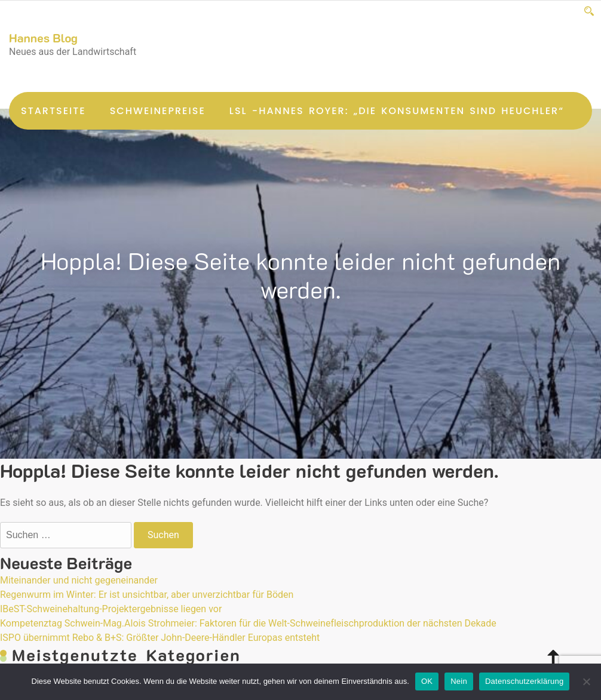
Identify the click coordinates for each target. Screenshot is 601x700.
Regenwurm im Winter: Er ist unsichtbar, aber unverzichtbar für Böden (147, 595)
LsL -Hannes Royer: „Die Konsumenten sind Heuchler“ (397, 111)
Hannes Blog (43, 38)
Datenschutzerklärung (524, 681)
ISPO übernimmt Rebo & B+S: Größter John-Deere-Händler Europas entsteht (160, 638)
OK (427, 681)
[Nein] (586, 681)
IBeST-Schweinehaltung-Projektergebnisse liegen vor (111, 609)
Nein (459, 681)
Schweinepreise (158, 111)
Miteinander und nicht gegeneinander (79, 580)
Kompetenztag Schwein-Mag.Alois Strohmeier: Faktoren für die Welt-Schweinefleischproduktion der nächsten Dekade (248, 623)
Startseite (53, 111)
